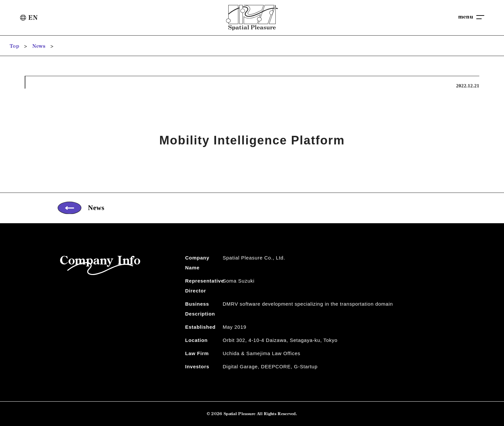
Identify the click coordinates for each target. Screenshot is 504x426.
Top (14, 46)
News (39, 46)
